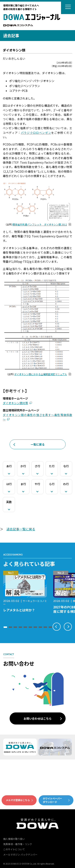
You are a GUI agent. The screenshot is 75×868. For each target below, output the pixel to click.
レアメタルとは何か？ (19, 610)
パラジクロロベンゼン (36, 133)
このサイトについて (14, 849)
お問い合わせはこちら (38, 718)
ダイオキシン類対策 (15, 403)
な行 (66, 466)
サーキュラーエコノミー (25, 602)
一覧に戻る (38, 444)
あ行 (9, 466)
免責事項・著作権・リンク (18, 844)
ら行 (52, 484)
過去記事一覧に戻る (21, 529)
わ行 (66, 484)
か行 (23, 466)
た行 (52, 466)
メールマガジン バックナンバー (20, 854)
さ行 (37, 466)
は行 (9, 484)
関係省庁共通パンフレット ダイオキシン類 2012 (40, 224)
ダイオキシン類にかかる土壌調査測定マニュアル (41, 374)
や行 (37, 484)
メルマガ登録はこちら (18, 800)
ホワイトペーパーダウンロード (52, 800)
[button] (5, 627)
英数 (9, 502)
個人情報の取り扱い (14, 839)
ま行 (23, 484)
